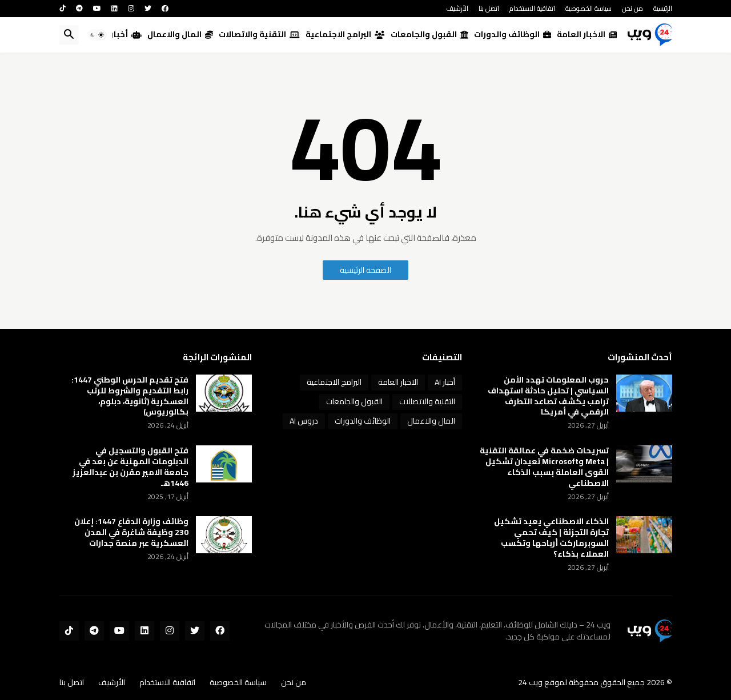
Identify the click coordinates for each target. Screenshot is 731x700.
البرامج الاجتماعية (345, 34)
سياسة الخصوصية (589, 8)
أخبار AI (122, 34)
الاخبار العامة (587, 34)
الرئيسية (663, 8)
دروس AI (304, 421)
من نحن (632, 8)
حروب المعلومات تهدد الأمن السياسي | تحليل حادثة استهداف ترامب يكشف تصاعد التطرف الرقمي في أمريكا (548, 396)
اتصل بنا (489, 8)
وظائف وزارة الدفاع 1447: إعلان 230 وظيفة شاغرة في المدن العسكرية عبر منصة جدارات (131, 532)
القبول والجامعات (429, 34)
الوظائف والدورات (513, 34)
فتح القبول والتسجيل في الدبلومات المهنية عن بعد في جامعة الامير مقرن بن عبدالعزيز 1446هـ (130, 467)
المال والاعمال (180, 34)
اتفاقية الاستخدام (532, 8)
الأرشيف (457, 8)
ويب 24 (530, 682)
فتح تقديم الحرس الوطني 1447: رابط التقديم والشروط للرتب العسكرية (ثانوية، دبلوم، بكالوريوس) (130, 396)
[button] (97, 35)
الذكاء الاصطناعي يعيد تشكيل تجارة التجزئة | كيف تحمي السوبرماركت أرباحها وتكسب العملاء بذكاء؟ (551, 538)
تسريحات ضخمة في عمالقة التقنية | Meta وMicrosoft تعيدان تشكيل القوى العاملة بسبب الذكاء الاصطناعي (544, 467)
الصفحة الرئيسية (365, 270)
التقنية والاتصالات (259, 34)
